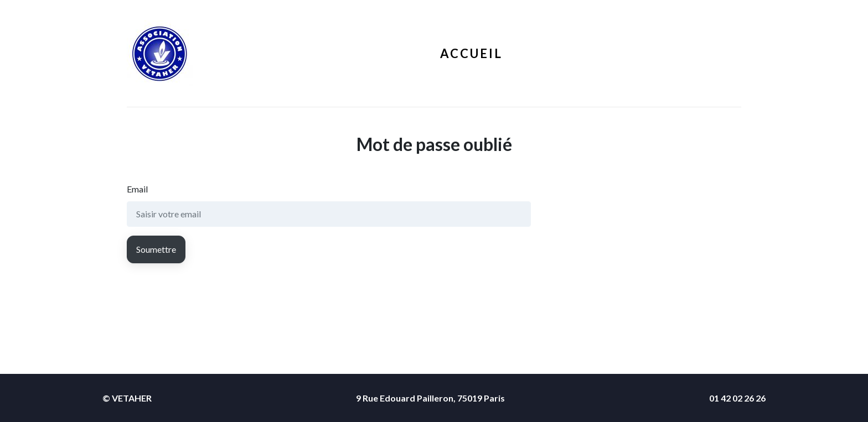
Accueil (471, 53)
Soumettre (156, 249)
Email (137, 189)
